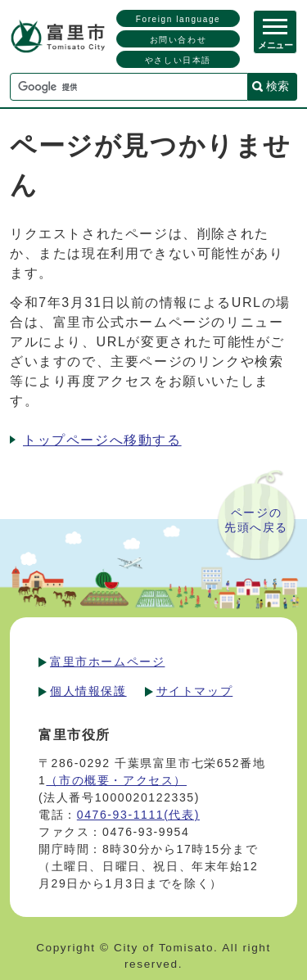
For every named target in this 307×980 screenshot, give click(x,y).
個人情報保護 (88, 691)
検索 (278, 86)
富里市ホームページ (107, 662)
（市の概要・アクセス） (116, 780)
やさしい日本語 (178, 60)
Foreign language (178, 19)
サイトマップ (195, 691)
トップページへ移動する (102, 440)
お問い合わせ (178, 40)
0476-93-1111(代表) (138, 815)
